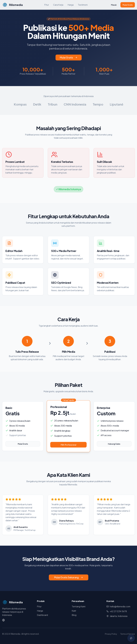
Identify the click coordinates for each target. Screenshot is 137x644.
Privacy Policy (111, 634)
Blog (74, 615)
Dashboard (42, 615)
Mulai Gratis (128, 5)
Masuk (114, 5)
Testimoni (83, 5)
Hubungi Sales (114, 444)
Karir (74, 611)
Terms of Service (128, 634)
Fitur (47, 5)
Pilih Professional (69, 445)
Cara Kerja (58, 5)
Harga (71, 5)
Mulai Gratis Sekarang (69, 577)
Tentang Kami (79, 606)
